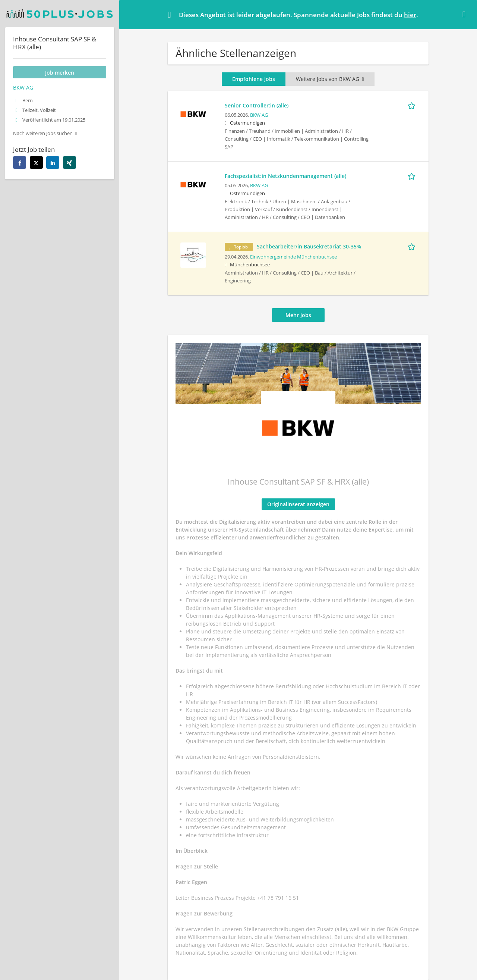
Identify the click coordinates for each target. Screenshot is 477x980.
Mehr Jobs (298, 315)
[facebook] (20, 162)
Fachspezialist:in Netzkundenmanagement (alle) (285, 176)
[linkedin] (53, 162)
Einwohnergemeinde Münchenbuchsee (293, 257)
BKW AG (259, 115)
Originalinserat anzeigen (298, 504)
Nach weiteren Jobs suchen (43, 133)
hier (410, 15)
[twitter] (36, 162)
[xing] (70, 162)
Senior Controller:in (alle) (257, 105)
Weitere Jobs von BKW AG (330, 79)
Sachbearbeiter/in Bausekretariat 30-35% (309, 246)
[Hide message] (465, 14)
